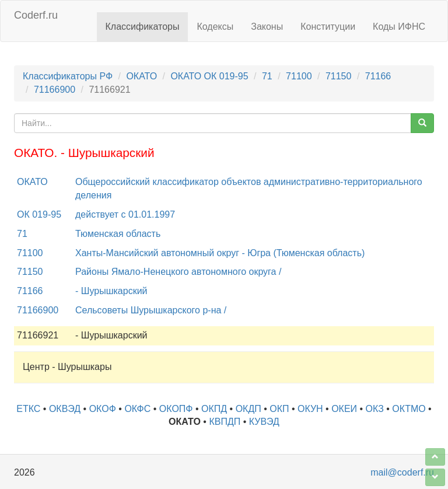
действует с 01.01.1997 (125, 214)
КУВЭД (264, 422)
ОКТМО (409, 409)
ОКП (279, 409)
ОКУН (310, 409)
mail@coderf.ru (402, 472)
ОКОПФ (176, 409)
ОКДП (249, 409)
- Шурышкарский (111, 291)
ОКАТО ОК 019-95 (209, 76)
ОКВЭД (65, 409)
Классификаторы (143, 27)
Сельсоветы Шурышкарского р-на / (151, 310)
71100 (299, 76)
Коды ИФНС (399, 27)
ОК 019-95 (39, 214)
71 (267, 76)
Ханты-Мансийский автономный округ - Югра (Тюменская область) (220, 253)
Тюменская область (118, 234)
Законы (267, 27)
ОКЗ (375, 409)
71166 (378, 76)
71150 (339, 76)
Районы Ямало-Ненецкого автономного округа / (178, 272)
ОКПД (214, 409)
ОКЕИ (344, 409)
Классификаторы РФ (68, 76)
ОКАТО (141, 76)
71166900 (55, 90)
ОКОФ (103, 409)
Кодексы (215, 27)
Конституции (328, 27)
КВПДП (225, 422)
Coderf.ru (36, 15)
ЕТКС (28, 409)
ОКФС (137, 409)
